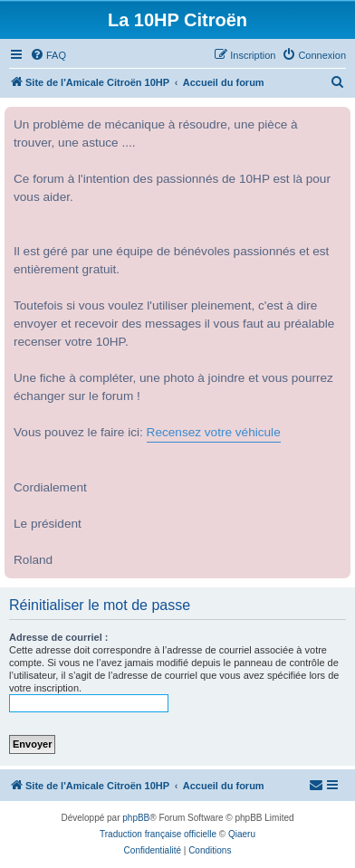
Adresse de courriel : (58, 637)
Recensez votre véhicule (214, 432)
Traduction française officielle (158, 834)
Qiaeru (242, 834)
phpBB (136, 818)
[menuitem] (48, 55)
